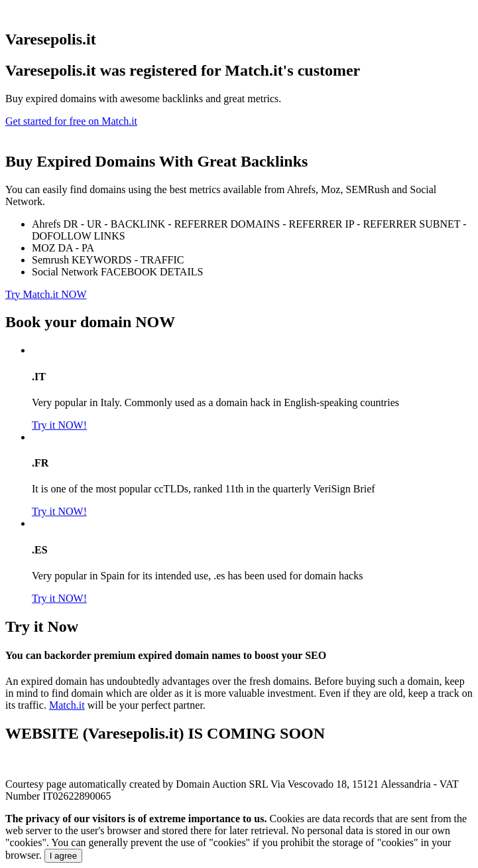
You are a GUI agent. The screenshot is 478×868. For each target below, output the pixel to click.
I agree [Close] (64, 856)
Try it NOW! (59, 425)
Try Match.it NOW (46, 294)
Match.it (67, 705)
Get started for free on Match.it (71, 121)
